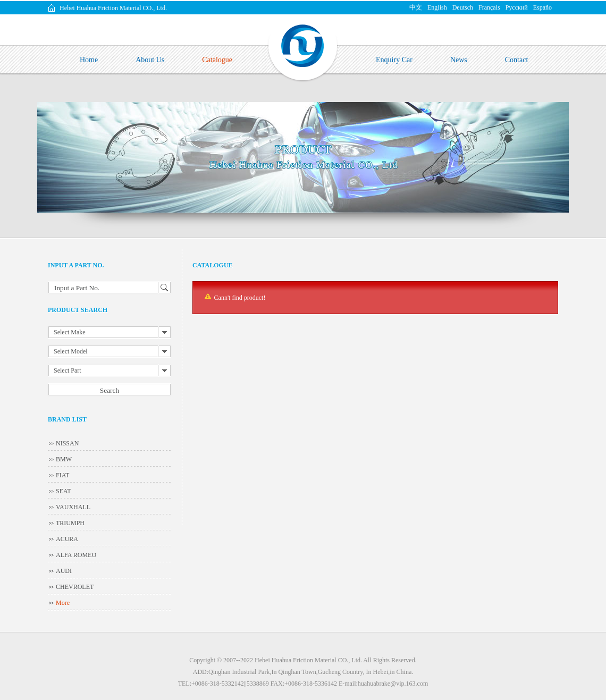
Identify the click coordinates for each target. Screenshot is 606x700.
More (63, 603)
